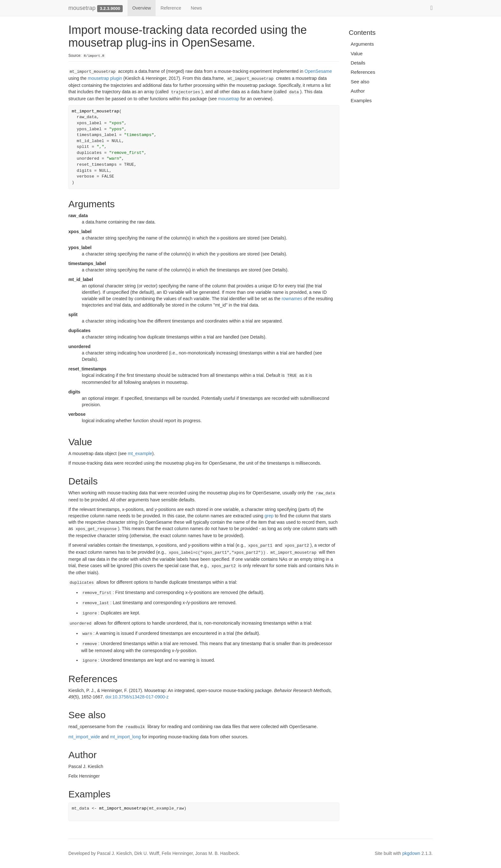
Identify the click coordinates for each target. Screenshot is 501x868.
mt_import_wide (84, 737)
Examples (361, 100)
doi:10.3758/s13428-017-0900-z (137, 697)
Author (358, 91)
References (363, 72)
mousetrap (82, 8)
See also (360, 82)
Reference (171, 8)
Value (357, 53)
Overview (142, 8)
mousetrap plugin (105, 78)
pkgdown (411, 853)
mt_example (140, 453)
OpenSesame (318, 71)
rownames (292, 299)
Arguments (362, 44)
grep (269, 516)
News (196, 8)
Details (358, 63)
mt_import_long (125, 737)
